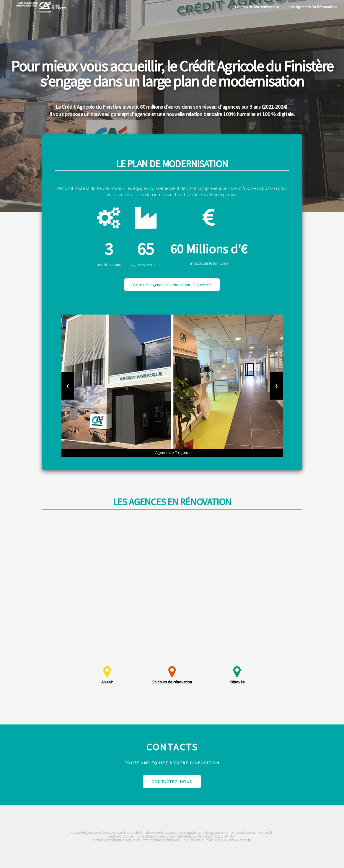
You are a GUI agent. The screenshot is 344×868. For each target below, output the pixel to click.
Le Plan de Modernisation (257, 7)
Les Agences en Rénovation (312, 7)
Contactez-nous (172, 781)
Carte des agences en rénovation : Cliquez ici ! (172, 285)
